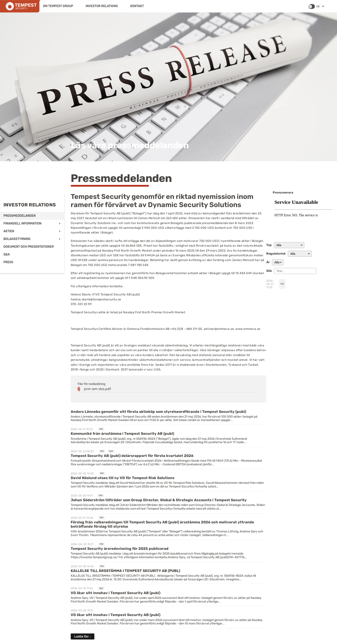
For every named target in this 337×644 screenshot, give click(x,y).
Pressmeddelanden (20, 216)
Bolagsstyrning (17, 239)
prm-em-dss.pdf (97, 389)
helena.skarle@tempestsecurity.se (96, 299)
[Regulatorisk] (300, 254)
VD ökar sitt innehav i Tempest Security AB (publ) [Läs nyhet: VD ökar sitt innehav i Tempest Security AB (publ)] (116, 593)
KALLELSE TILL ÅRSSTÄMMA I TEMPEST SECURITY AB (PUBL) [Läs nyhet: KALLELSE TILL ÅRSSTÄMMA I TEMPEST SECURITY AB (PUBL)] (125, 571)
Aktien (9, 231)
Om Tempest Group (58, 6)
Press (8, 262)
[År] (278, 262)
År (268, 262)
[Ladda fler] (83, 636)
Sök (269, 271)
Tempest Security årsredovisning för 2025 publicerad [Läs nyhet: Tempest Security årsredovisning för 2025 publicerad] (120, 549)
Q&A (7, 254)
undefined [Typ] (289, 245)
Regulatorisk (276, 254)
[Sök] (295, 271)
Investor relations (102, 6)
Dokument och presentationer (29, 247)
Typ (269, 245)
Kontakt (137, 6)
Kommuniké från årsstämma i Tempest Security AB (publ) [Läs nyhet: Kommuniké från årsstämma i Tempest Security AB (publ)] (122, 433)
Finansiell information (22, 224)
